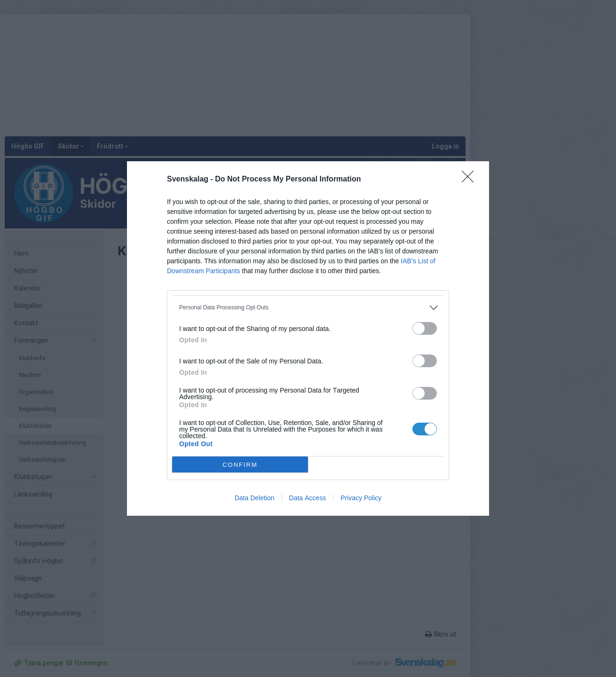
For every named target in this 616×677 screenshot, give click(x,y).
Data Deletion (255, 498)
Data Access (308, 498)
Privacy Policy (361, 498)
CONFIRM (240, 465)
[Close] (471, 180)
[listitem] (308, 308)
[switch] (425, 328)
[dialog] (308, 338)
